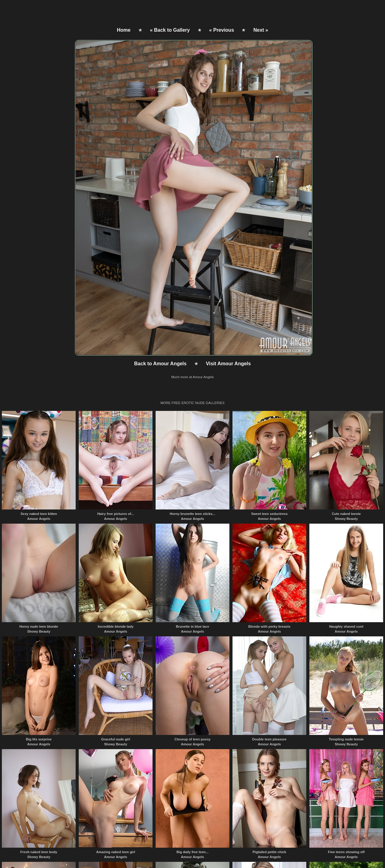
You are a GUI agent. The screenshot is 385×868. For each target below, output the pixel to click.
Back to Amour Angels (160, 364)
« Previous (222, 30)
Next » (261, 30)
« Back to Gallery (170, 30)
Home (124, 30)
